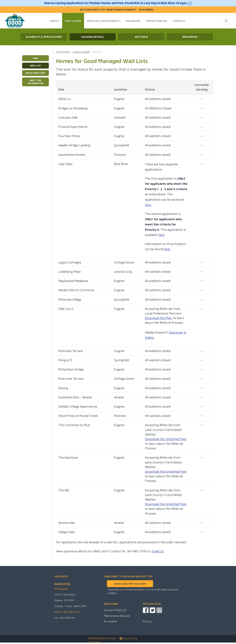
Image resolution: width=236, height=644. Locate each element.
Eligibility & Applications (44, 37)
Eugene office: (63, 584)
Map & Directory (35, 73)
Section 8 (141, 37)
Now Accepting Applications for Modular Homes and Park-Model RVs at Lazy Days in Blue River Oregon (118, 3)
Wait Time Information (35, 82)
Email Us (158, 551)
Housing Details (93, 37)
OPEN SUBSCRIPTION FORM (130, 584)
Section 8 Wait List (92, 10)
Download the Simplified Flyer (166, 439)
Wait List (35, 66)
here (148, 205)
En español (147, 10)
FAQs (35, 58)
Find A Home (63, 52)
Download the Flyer (159, 318)
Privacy (147, 621)
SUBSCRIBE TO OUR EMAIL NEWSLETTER (128, 576)
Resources (190, 37)
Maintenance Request (121, 10)
